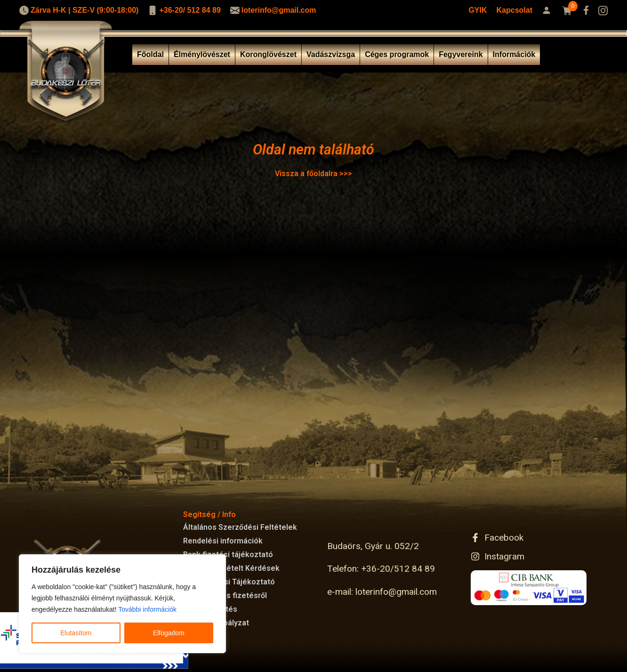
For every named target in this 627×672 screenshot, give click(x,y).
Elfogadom (169, 633)
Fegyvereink (461, 54)
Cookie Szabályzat (216, 623)
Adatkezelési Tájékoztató (229, 582)
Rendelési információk (223, 541)
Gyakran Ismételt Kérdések (231, 568)
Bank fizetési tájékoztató (228, 555)
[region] (122, 604)
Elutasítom (76, 633)
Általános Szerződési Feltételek (240, 527)
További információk (147, 609)
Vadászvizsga (331, 54)
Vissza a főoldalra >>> (313, 174)
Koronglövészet (268, 54)
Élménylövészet (202, 54)
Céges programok (397, 54)
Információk (514, 54)
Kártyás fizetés (210, 609)
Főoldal (150, 54)
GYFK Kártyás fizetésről (225, 595)
